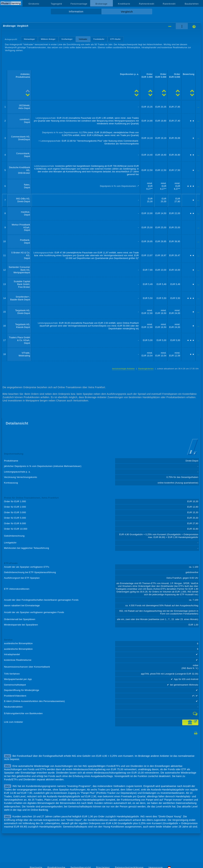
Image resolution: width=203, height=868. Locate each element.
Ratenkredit (169, 4)
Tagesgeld (56, 4)
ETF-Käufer (116, 39)
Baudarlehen (192, 4)
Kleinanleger (29, 39)
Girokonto (34, 4)
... (198, 107)
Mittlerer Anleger (48, 39)
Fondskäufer (99, 39)
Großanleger (67, 39)
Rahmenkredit (147, 4)
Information (76, 12)
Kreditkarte (124, 4)
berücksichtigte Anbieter (124, 369)
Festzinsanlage (79, 4)
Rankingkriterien (146, 369)
